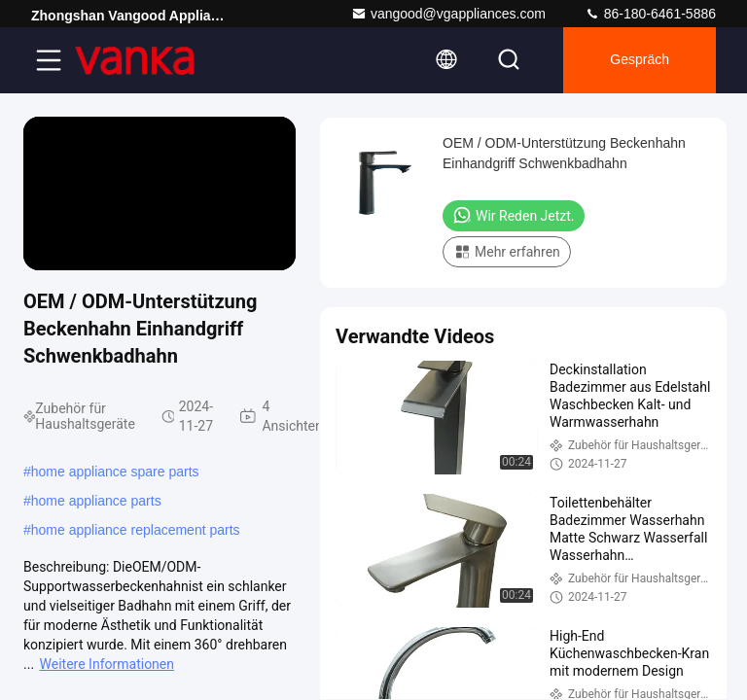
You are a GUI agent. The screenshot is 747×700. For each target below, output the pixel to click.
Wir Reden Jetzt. (514, 215)
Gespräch (640, 60)
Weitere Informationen (107, 664)
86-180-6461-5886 (650, 14)
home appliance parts (96, 501)
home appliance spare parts (115, 472)
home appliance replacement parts (136, 530)
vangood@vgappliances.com (448, 14)
